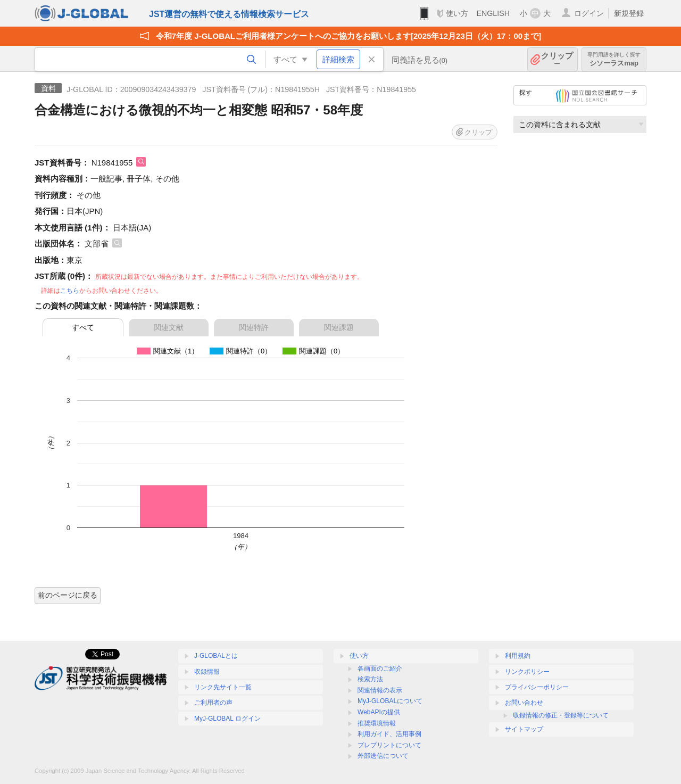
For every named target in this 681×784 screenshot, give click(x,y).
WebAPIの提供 (379, 712)
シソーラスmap (614, 59)
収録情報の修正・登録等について (561, 715)
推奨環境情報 (377, 723)
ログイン (589, 13)
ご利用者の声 (213, 703)
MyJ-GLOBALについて (390, 701)
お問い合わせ (524, 703)
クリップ (557, 59)
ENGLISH (493, 13)
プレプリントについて (389, 745)
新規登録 (629, 13)
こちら (70, 291)
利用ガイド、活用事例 (389, 734)
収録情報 (207, 672)
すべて (83, 327)
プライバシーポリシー (537, 687)
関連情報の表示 (380, 690)
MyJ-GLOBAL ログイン (227, 719)
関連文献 (169, 327)
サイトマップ (524, 729)
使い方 (457, 13)
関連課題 (339, 327)
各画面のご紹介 (380, 669)
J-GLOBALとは (216, 656)
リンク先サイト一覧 (223, 687)
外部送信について (383, 756)
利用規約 (518, 656)
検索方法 (370, 679)
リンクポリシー (527, 672)
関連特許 (254, 327)
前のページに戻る (68, 595)
